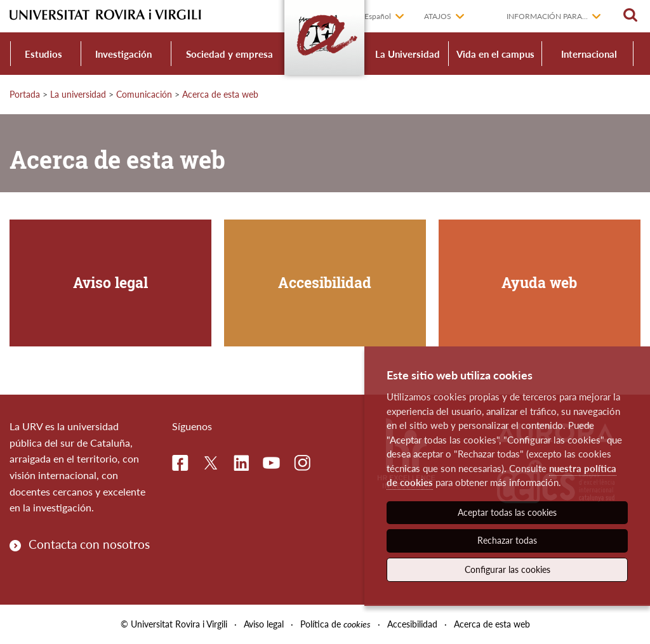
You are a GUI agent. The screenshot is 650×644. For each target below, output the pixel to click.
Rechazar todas (507, 540)
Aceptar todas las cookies (507, 512)
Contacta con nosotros (89, 544)
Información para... (547, 16)
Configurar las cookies (507, 569)
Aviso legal (264, 624)
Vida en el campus (495, 54)
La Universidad (408, 54)
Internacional (589, 54)
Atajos (438, 16)
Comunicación (144, 94)
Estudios (43, 54)
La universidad (78, 94)
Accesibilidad (412, 624)
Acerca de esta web (220, 94)
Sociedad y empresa (229, 54)
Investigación (123, 54)
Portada (25, 94)
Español (378, 16)
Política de (335, 624)
